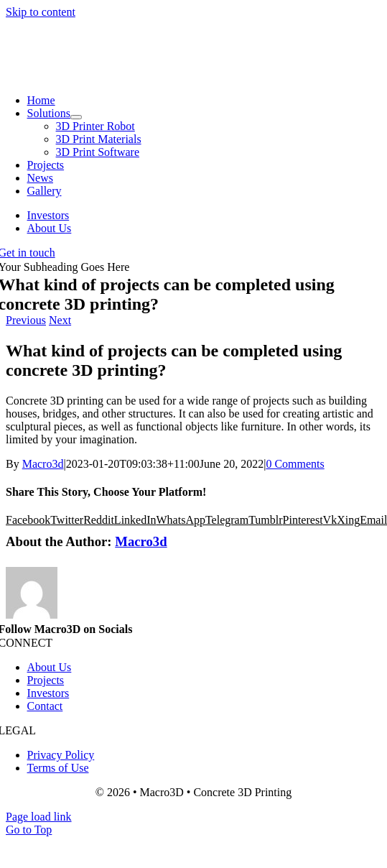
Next (60, 320)
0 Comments (295, 464)
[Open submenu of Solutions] (76, 117)
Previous (26, 320)
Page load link (39, 817)
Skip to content (41, 12)
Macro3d (43, 464)
